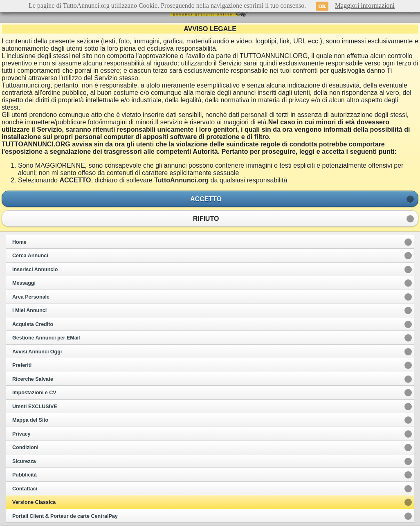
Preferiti (22, 365)
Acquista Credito (33, 324)
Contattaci (25, 489)
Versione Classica (34, 502)
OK (322, 6)
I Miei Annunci (29, 310)
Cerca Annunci (30, 256)
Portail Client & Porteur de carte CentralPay (65, 516)
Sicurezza (24, 461)
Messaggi (24, 283)
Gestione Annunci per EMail (46, 338)
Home (19, 242)
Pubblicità (25, 475)
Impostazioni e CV (34, 393)
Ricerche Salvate (33, 379)
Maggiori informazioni (365, 6)
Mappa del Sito (30, 420)
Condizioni (25, 447)
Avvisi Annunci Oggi (37, 352)
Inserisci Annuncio (35, 270)
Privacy (21, 434)
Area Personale (31, 297)
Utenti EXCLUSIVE (35, 407)
